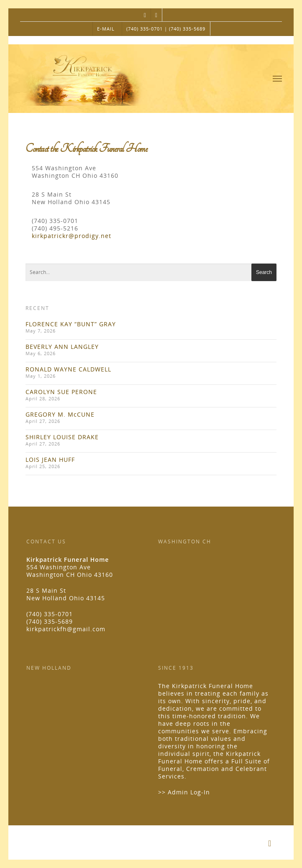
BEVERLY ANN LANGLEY (62, 347)
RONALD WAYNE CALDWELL (68, 369)
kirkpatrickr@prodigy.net (72, 236)
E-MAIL (106, 29)
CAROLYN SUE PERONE (61, 392)
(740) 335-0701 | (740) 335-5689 (166, 29)
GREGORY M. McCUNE (60, 414)
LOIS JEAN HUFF (50, 460)
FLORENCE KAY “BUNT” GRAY (71, 324)
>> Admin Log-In (184, 792)
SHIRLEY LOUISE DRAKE (62, 437)
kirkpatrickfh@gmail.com (66, 629)
